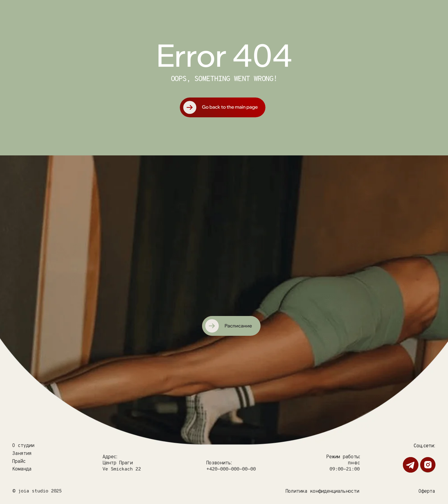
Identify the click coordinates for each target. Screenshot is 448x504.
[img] (231, 250)
